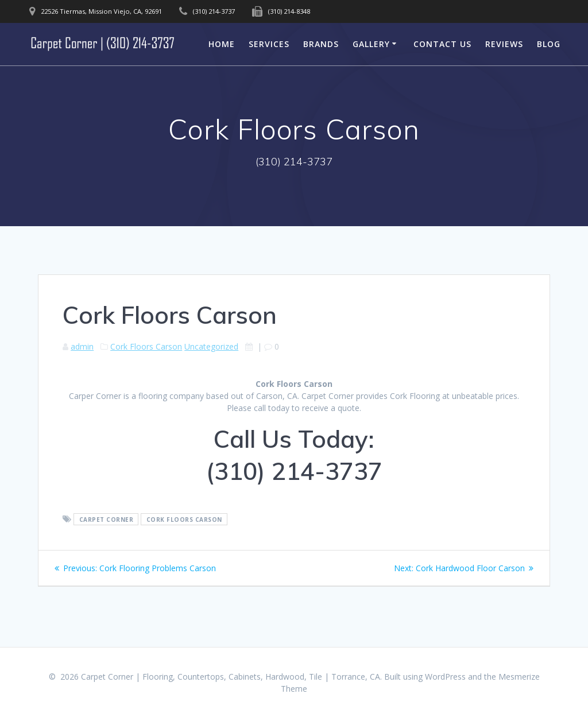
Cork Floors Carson (146, 346)
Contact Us (442, 44)
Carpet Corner (107, 520)
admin (82, 346)
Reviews (504, 44)
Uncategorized (211, 346)
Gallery (371, 44)
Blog (549, 44)
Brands (321, 44)
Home (222, 44)
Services (269, 44)
